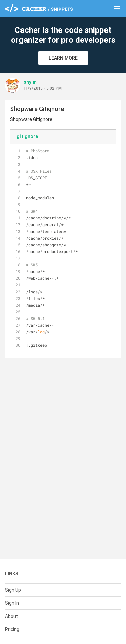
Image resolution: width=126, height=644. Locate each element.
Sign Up (13, 590)
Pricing (12, 629)
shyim (30, 82)
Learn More (63, 58)
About (12, 616)
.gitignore (27, 136)
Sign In (12, 603)
